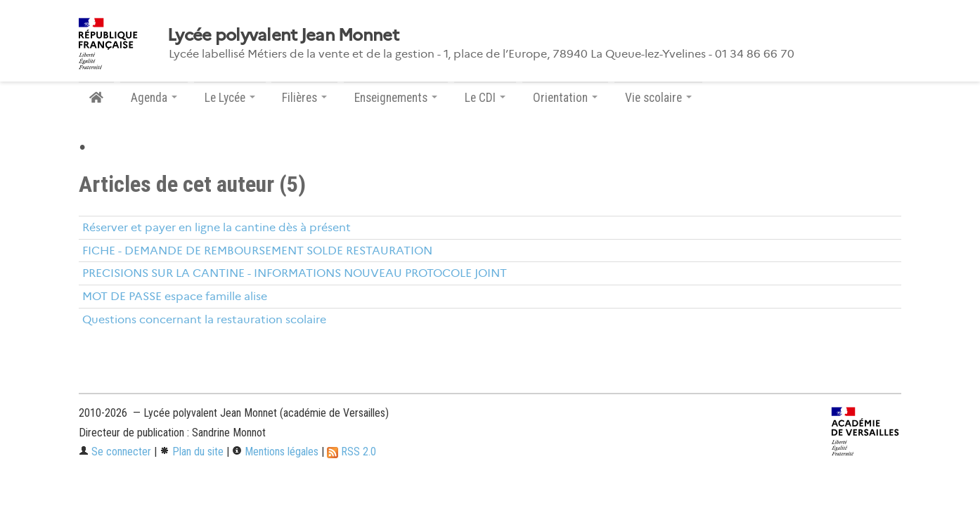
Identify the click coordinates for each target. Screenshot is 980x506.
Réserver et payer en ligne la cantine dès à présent (217, 227)
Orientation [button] (565, 98)
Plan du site (192, 452)
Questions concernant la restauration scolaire (204, 319)
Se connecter (115, 452)
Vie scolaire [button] (658, 98)
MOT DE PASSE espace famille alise (175, 296)
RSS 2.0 (352, 452)
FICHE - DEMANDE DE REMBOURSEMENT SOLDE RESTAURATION (257, 251)
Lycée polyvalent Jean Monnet (283, 35)
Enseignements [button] (396, 98)
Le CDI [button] (485, 98)
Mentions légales (275, 452)
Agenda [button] (154, 98)
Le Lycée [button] (230, 98)
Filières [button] (304, 98)
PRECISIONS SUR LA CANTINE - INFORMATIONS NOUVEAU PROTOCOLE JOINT (295, 273)
